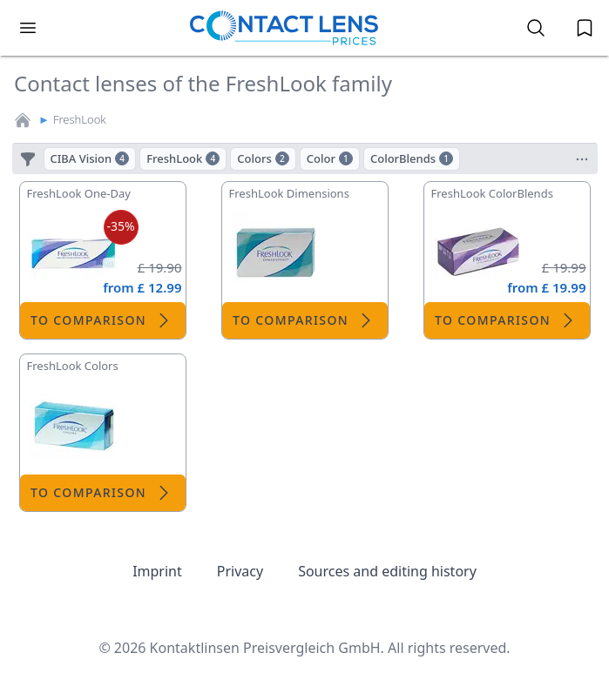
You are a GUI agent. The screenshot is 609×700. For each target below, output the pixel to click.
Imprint (157, 571)
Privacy (240, 571)
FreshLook (80, 119)
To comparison (102, 320)
